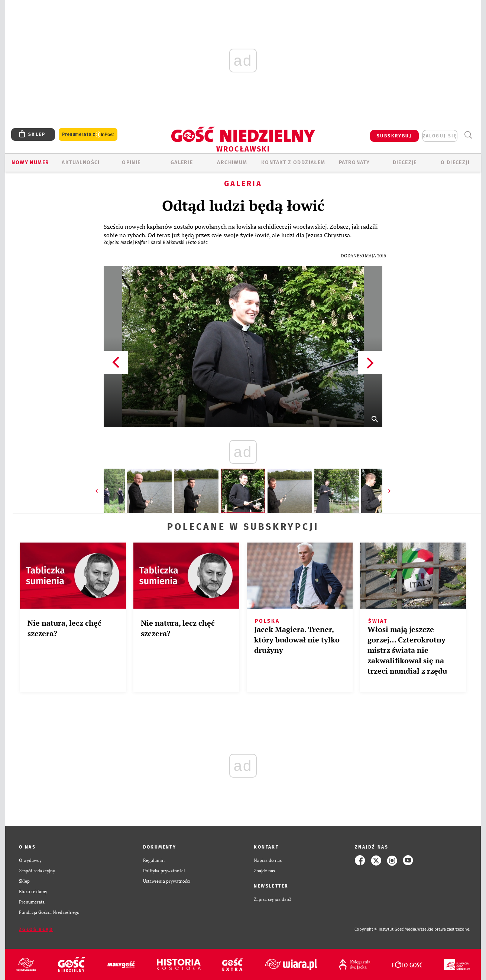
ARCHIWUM (232, 162)
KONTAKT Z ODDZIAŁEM (293, 162)
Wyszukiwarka (468, 135)
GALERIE (182, 162)
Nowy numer (30, 162)
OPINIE (131, 162)
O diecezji (455, 162)
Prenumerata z (88, 135)
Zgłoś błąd (36, 929)
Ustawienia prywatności (167, 881)
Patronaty (354, 162)
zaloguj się (440, 136)
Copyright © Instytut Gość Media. (386, 929)
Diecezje (405, 162)
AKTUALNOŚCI (81, 162)
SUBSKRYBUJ (394, 136)
